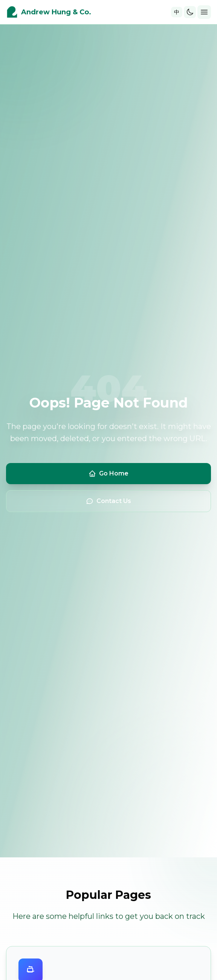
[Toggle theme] (190, 12)
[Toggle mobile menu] (204, 12)
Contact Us (108, 501)
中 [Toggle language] (177, 12)
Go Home (108, 474)
